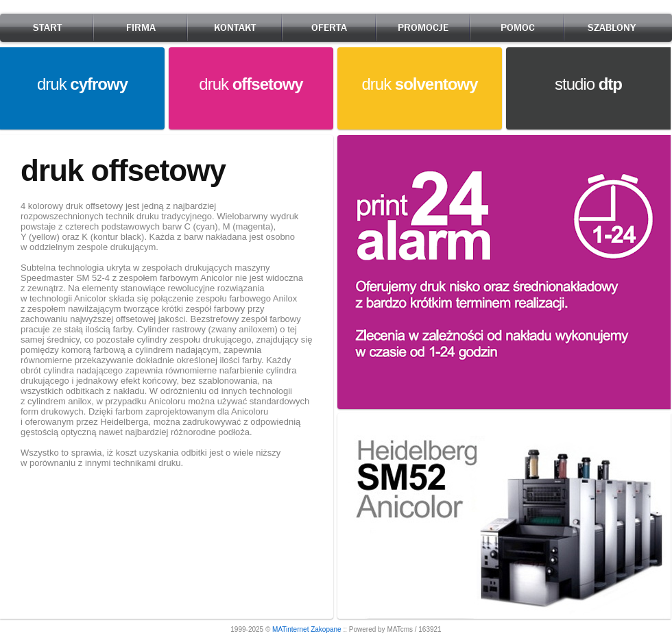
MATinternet (290, 629)
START (47, 27)
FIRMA (141, 27)
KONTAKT (235, 27)
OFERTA (329, 27)
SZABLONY (612, 27)
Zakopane (326, 629)
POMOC (518, 27)
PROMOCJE (423, 27)
